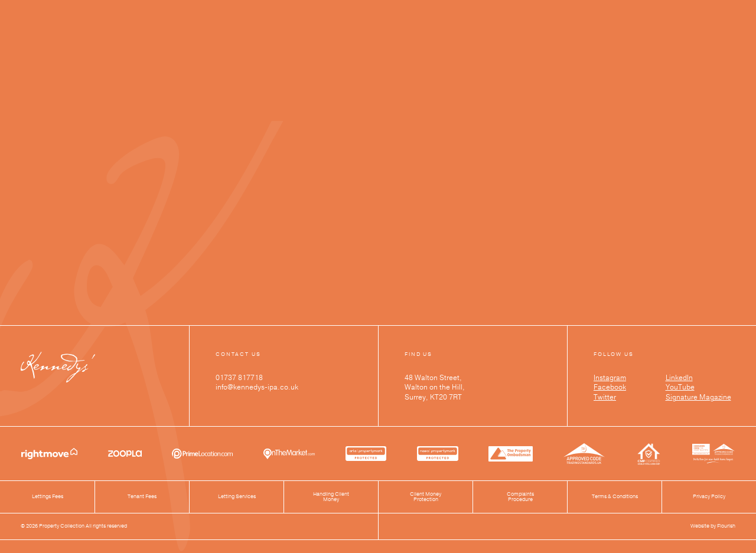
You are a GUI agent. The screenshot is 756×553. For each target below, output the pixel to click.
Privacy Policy (709, 497)
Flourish (726, 526)
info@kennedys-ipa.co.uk (257, 387)
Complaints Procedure (520, 497)
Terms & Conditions (615, 497)
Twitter (605, 397)
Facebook (610, 387)
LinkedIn (679, 378)
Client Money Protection (426, 497)
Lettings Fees (48, 497)
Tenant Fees (142, 497)
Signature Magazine (698, 397)
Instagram (610, 378)
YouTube (680, 387)
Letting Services (237, 497)
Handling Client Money (331, 497)
